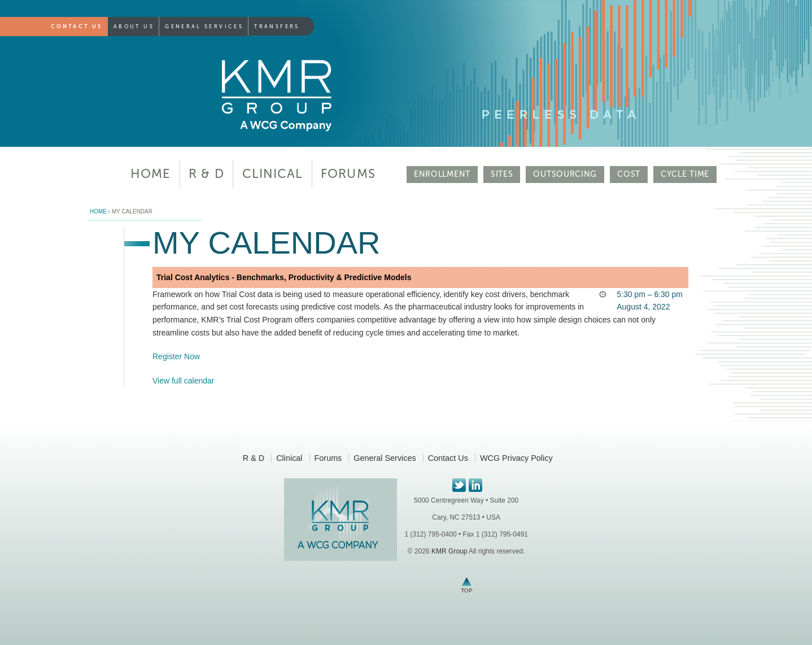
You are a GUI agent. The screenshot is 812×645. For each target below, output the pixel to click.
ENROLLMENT (442, 174)
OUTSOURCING (565, 174)
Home (150, 174)
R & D (206, 174)
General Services (204, 27)
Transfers (277, 27)
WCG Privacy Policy (516, 458)
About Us (134, 27)
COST (629, 174)
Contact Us (77, 27)
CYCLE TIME (685, 174)
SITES (502, 174)
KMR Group (449, 551)
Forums (348, 174)
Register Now (176, 356)
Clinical (273, 174)
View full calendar (183, 381)
